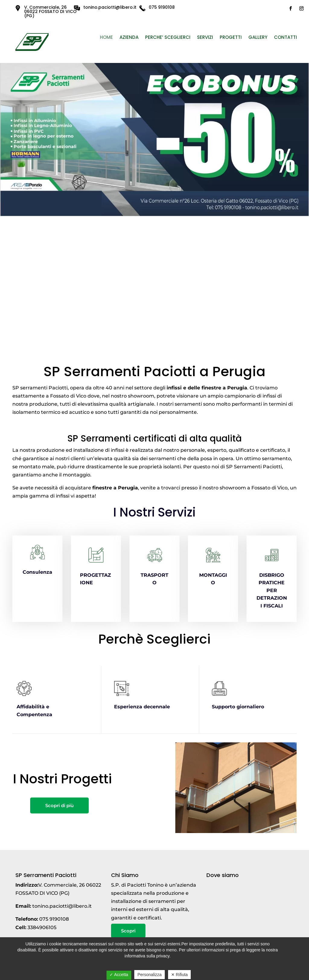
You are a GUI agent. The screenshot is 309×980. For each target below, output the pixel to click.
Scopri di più (59, 805)
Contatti (285, 38)
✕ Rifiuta (180, 975)
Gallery (258, 38)
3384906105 (42, 927)
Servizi (205, 38)
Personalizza (149, 975)
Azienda (129, 38)
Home (106, 38)
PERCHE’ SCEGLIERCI (168, 38)
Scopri (128, 931)
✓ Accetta (119, 975)
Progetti (231, 38)
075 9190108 (162, 7)
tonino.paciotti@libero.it (110, 7)
